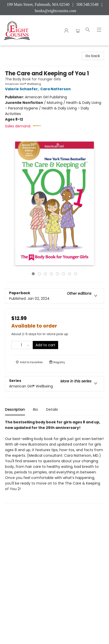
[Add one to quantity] (28, 345)
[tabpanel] (54, 461)
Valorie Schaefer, (23, 89)
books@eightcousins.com (56, 11)
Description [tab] (15, 409)
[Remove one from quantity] (15, 345)
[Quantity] (21, 345)
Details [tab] (52, 409)
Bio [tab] (35, 409)
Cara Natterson (56, 89)
